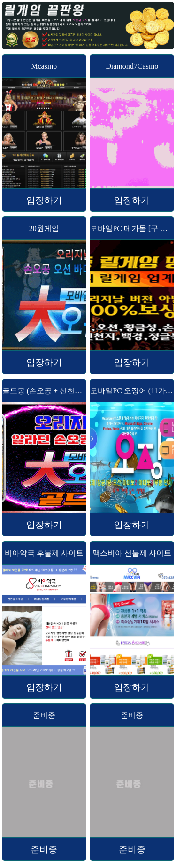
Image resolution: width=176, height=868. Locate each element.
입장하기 (44, 200)
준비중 (44, 849)
